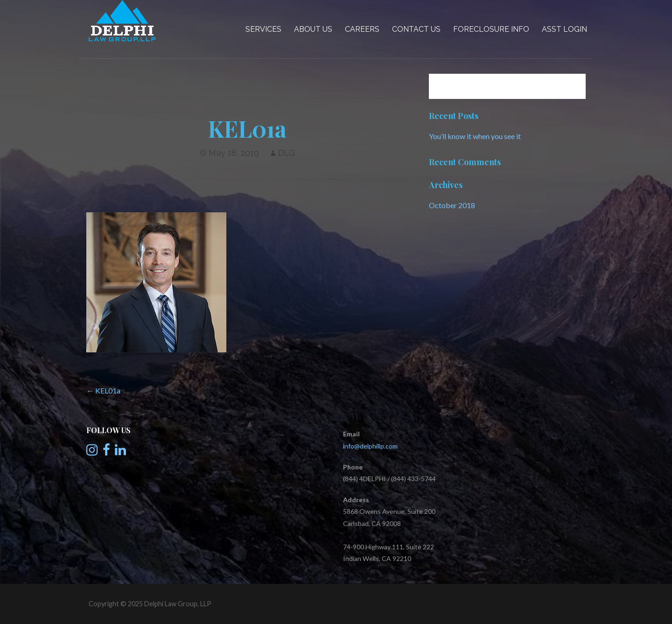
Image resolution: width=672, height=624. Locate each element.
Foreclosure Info (491, 29)
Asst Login (564, 29)
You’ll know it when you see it (475, 136)
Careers (362, 29)
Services (263, 29)
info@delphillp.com (370, 446)
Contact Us (416, 29)
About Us (313, 29)
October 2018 (452, 205)
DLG (287, 153)
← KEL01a (103, 390)
